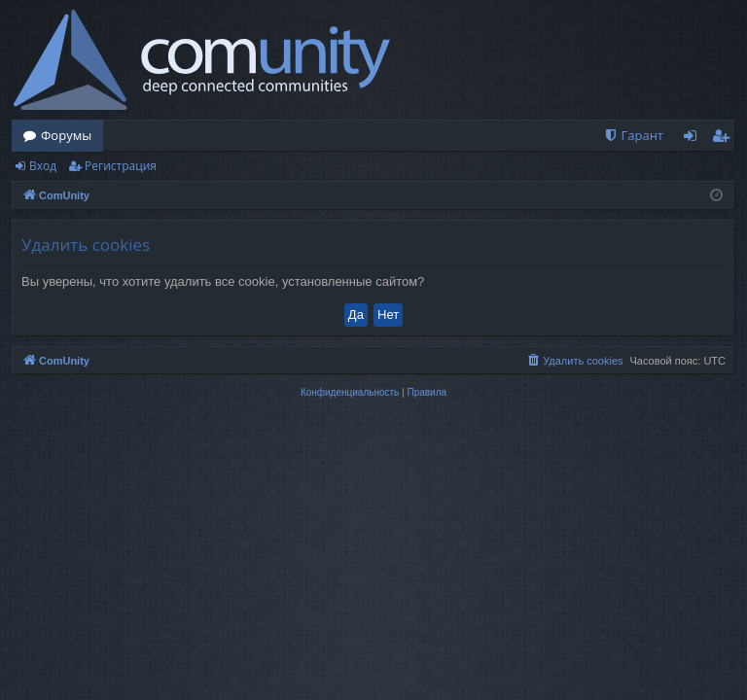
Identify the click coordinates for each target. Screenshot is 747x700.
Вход (43, 166)
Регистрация (121, 166)
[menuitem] (633, 136)
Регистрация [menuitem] (725, 139)
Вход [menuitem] (694, 139)
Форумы (66, 135)
